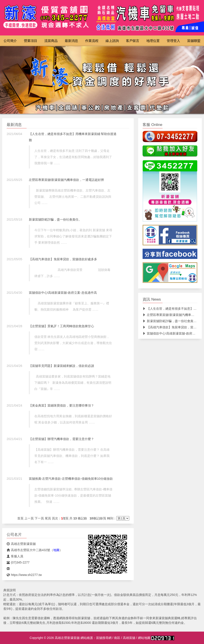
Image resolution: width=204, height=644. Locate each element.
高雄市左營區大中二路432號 (28, 550)
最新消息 (71, 41)
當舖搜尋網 (104, 638)
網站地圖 (144, 638)
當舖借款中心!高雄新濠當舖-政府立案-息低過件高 (63, 293)
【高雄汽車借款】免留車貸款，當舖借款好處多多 (63, 259)
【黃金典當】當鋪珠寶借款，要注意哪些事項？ (61, 405)
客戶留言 (133, 41)
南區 (117, 638)
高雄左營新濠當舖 (21, 544)
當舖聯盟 (194, 41)
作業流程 (92, 41)
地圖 (56, 550)
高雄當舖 (129, 638)
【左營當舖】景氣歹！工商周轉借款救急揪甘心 (61, 326)
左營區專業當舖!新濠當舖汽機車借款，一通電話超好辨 (67, 180)
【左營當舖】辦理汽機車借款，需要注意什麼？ (61, 439)
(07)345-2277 (18, 562)
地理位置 (153, 41)
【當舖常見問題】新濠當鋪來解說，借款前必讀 (61, 366)
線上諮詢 (112, 41)
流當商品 (51, 41)
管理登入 (173, 41)
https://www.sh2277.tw (24, 575)
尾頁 (48, 518)
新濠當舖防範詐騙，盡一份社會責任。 (55, 219)
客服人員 (15, 556)
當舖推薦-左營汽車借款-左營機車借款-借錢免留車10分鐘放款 (71, 479)
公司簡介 (10, 41)
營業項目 (31, 41)
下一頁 (39, 518)
